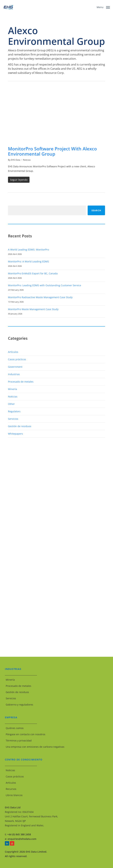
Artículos (13, 352)
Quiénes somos (15, 728)
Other (11, 404)
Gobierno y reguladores (19, 705)
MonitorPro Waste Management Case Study (33, 309)
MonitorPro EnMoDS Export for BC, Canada (33, 273)
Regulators (14, 411)
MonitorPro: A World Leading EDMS (28, 261)
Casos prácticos (17, 359)
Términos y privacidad (19, 741)
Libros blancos (14, 795)
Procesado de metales (21, 382)
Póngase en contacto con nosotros (26, 734)
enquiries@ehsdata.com (22, 839)
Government (15, 367)
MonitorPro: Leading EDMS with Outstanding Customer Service (45, 285)
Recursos (11, 789)
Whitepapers (15, 434)
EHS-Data (16, 160)
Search (96, 210)
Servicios (13, 419)
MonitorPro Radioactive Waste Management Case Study (40, 297)
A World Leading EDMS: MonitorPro (28, 250)
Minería (12, 389)
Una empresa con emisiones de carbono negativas (35, 747)
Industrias (14, 374)
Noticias (27, 160)
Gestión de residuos (20, 426)
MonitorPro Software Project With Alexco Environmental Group (52, 151)
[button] (103, 7)
